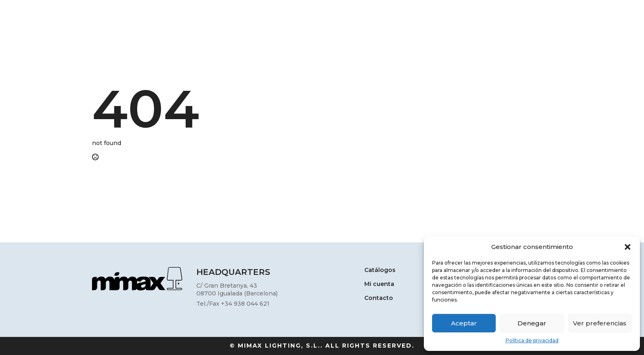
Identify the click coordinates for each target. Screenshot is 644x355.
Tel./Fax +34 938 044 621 (233, 304)
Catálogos (380, 270)
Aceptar (464, 323)
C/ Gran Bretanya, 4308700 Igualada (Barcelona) (237, 290)
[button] (628, 247)
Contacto (379, 298)
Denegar (532, 323)
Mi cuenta (379, 284)
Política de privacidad (532, 340)
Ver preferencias (600, 323)
